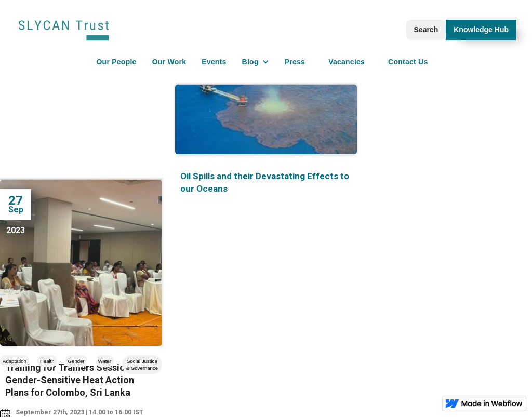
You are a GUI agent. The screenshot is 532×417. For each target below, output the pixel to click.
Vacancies (347, 62)
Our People (116, 62)
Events (214, 62)
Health (47, 361)
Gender (76, 361)
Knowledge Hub (481, 30)
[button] (256, 62)
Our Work (169, 62)
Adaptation (15, 361)
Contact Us (408, 62)
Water (105, 361)
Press (295, 62)
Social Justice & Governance (142, 365)
